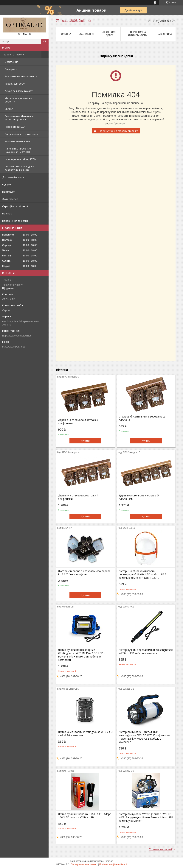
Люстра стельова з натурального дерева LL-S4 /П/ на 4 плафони (84, 573)
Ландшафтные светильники (21, 134)
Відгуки (7, 184)
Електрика (11, 69)
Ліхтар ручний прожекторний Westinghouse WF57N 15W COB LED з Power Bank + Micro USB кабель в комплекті (82, 655)
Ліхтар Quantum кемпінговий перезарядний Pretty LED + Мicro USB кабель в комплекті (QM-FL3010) (143, 574)
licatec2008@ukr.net (14, 347)
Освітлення (11, 62)
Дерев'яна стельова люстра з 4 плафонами (78, 497)
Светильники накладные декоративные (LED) (20, 168)
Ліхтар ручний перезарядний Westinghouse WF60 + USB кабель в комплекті (146, 652)
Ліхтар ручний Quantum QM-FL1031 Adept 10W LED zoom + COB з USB (84, 816)
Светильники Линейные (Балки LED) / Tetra (19, 118)
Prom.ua (109, 861)
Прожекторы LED (15, 127)
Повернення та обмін (15, 221)
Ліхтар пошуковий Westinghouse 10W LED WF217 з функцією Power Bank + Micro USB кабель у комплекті (146, 817)
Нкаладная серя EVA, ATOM (21, 159)
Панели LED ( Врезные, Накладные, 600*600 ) (18, 150)
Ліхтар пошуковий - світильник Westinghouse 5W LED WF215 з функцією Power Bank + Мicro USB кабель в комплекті (144, 737)
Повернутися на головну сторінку (118, 131)
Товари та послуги (13, 54)
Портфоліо (8, 192)
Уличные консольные (18, 141)
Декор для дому (109, 34)
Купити (85, 441)
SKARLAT (10, 109)
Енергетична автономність (21, 76)
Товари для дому (15, 84)
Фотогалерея (10, 199)
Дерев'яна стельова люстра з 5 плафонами (139, 497)
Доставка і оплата (13, 177)
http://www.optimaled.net (17, 336)
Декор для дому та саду (19, 91)
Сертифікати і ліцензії (15, 206)
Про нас (7, 214)
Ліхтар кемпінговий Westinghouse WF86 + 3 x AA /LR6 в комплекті (85, 734)
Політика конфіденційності (113, 864)
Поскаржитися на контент (84, 864)
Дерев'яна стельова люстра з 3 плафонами (78, 422)
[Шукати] (45, 41)
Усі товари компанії (161, 849)
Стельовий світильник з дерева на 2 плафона (142, 418)
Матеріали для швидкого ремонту (20, 100)
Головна (65, 34)
